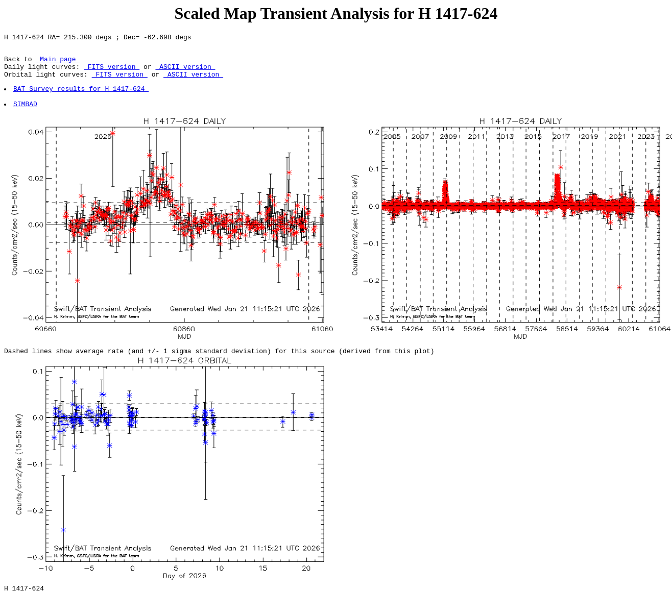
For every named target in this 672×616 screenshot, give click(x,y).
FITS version (112, 72)
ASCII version (185, 72)
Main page (58, 63)
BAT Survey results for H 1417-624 (81, 97)
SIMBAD (26, 116)
